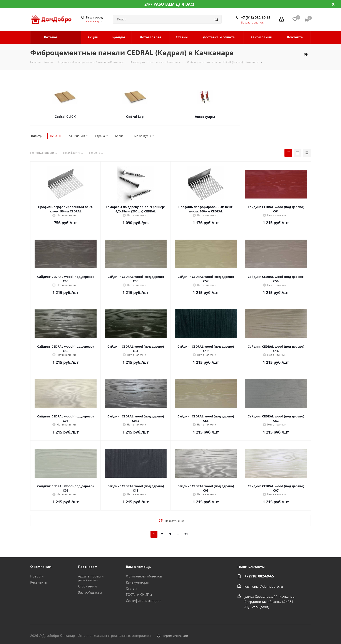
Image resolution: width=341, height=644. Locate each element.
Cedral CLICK (65, 117)
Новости (37, 576)
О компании (41, 567)
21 (186, 534)
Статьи (131, 588)
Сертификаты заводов (144, 601)
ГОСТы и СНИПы (139, 594)
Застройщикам (90, 592)
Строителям (88, 586)
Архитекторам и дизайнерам (91, 578)
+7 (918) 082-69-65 (256, 18)
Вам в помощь (138, 567)
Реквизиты (39, 582)
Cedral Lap (135, 117)
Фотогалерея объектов (144, 576)
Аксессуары (205, 117)
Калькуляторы (137, 582)
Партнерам (88, 567)
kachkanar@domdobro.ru (264, 586)
